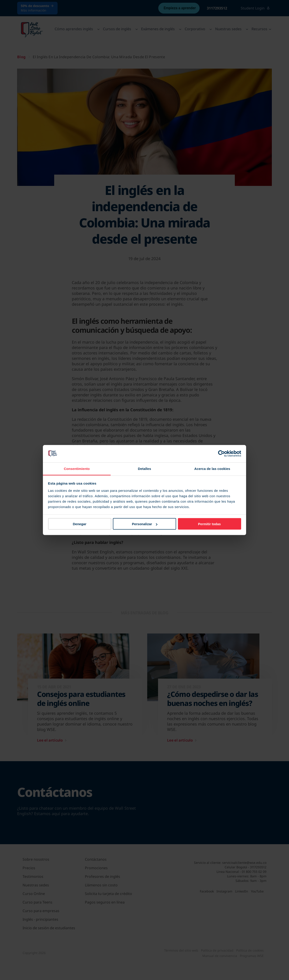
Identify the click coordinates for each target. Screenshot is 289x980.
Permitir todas (209, 524)
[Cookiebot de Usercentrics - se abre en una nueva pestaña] (221, 454)
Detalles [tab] (144, 468)
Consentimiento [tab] (77, 468)
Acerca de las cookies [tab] (212, 468)
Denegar (79, 524)
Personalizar (145, 524)
